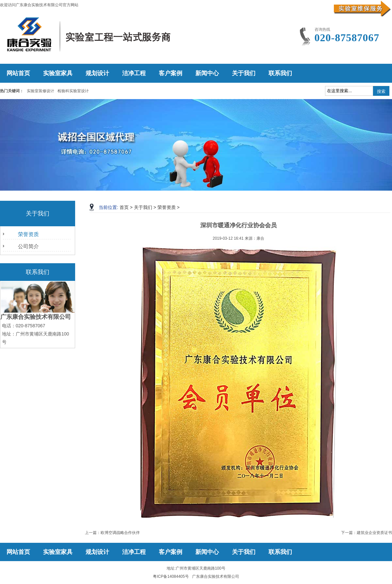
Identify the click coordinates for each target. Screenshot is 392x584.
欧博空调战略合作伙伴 (120, 533)
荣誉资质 (28, 234)
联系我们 (280, 73)
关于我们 (244, 73)
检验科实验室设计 (73, 91)
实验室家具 (58, 73)
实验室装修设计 (41, 91)
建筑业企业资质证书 (374, 533)
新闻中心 (207, 73)
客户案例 (171, 73)
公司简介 (28, 246)
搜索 (381, 91)
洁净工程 (134, 73)
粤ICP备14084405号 (171, 576)
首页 (124, 207)
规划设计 (97, 73)
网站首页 (18, 73)
